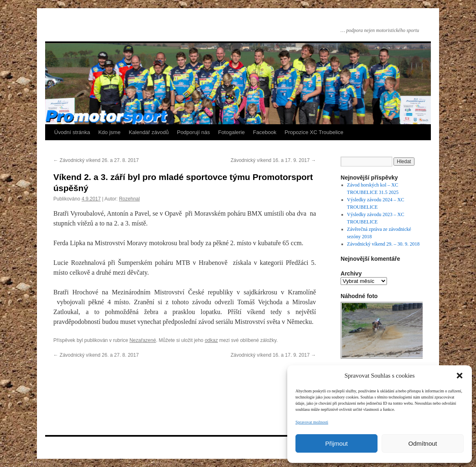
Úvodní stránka (72, 132)
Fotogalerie (231, 132)
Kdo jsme (109, 132)
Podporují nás (193, 132)
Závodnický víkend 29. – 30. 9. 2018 (383, 244)
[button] (460, 376)
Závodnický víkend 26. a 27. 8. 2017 (96, 160)
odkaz (211, 340)
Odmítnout (423, 443)
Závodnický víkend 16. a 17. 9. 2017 (273, 160)
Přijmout (336, 443)
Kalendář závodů (149, 132)
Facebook (265, 132)
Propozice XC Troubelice (314, 132)
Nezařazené (143, 340)
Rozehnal (129, 199)
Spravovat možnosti (312, 422)
